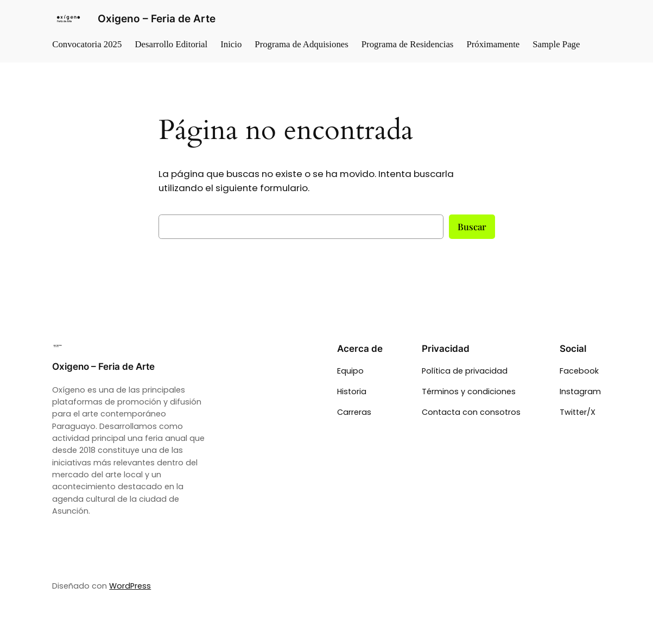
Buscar (472, 226)
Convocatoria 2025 (87, 44)
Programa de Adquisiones (301, 44)
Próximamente (493, 44)
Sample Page (556, 44)
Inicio (231, 44)
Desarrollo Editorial (171, 44)
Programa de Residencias (408, 44)
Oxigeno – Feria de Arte (157, 19)
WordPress (130, 586)
